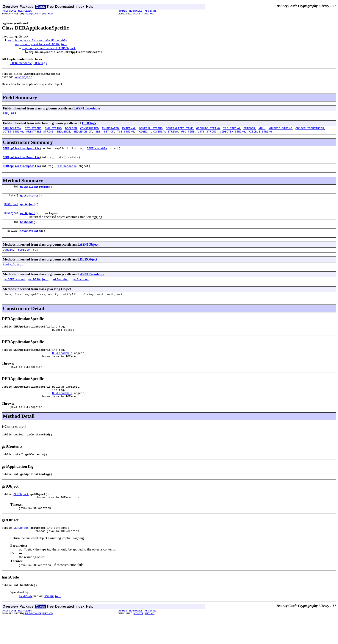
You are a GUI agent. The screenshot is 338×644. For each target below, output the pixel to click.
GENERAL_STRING (151, 131)
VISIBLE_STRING (260, 135)
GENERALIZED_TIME (179, 131)
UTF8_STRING (207, 135)
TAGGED (142, 135)
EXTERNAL (129, 131)
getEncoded (60, 291)
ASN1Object (23, 79)
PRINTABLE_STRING (40, 135)
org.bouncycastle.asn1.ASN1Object (49, 49)
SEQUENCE (63, 135)
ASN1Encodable (88, 110)
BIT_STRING (33, 131)
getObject (28, 212)
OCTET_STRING (13, 135)
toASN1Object (13, 275)
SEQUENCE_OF (83, 135)
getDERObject (38, 291)
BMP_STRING (53, 131)
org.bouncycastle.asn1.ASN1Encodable (38, 41)
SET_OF (109, 135)
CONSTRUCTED (89, 131)
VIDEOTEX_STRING (232, 135)
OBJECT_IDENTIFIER (310, 131)
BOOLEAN (71, 131)
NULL (262, 131)
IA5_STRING (232, 131)
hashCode (27, 231)
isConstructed (31, 240)
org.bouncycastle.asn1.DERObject (41, 45)
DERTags (40, 64)
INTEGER (249, 131)
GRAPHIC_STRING (208, 131)
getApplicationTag (34, 193)
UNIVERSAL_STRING (164, 135)
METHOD (48, 14)
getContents (29, 203)
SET (98, 135)
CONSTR (37, 14)
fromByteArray (27, 260)
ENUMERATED (110, 131)
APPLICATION (12, 131)
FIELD (28, 14)
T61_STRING (126, 135)
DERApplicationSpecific (21, 153)
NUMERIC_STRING (280, 131)
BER (5, 116)
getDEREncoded (14, 291)
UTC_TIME (188, 135)
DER (14, 116)
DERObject (11, 212)
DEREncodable (21, 64)
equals (8, 260)
